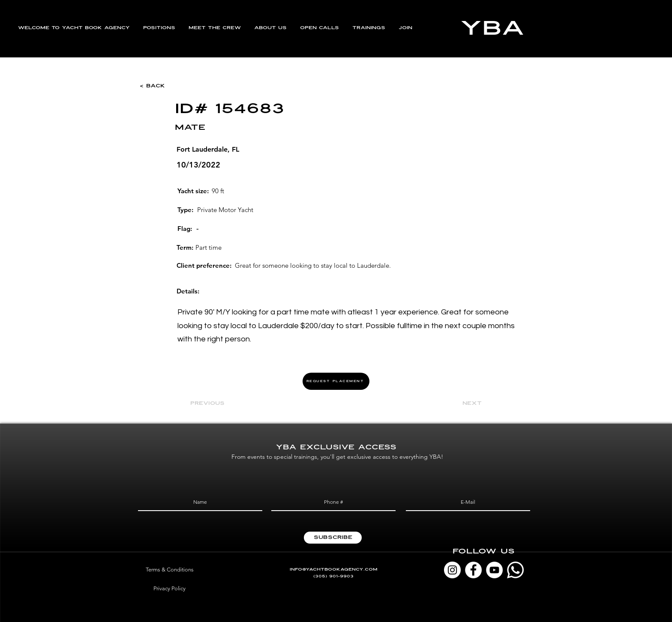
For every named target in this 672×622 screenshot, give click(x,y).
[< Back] (168, 86)
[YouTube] (494, 570)
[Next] (460, 404)
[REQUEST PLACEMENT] (336, 381)
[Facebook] (473, 570)
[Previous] (219, 404)
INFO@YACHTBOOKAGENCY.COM (334, 570)
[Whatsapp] (515, 570)
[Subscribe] (333, 538)
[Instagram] (452, 570)
